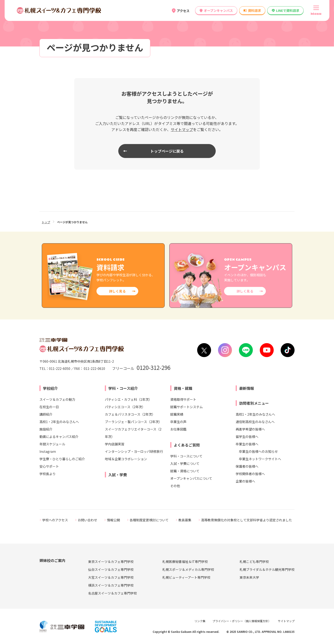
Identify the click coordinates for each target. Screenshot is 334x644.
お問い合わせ (87, 520)
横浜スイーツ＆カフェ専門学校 (111, 585)
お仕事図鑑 (178, 429)
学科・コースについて (186, 456)
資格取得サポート (183, 399)
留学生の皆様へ (247, 437)
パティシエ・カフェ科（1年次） (128, 399)
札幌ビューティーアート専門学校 (186, 577)
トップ (46, 222)
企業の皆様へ (245, 481)
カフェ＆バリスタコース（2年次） (130, 414)
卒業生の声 (178, 422)
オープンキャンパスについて (191, 478)
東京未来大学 (249, 577)
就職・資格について (185, 471)
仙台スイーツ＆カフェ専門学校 (111, 569)
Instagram (48, 451)
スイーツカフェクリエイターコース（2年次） (133, 433)
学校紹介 (50, 388)
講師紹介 (46, 414)
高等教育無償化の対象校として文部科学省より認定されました (247, 520)
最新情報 (247, 388)
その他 (175, 486)
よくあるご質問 (187, 445)
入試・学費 (118, 475)
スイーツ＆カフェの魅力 (57, 399)
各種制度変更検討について (149, 520)
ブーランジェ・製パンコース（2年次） (133, 422)
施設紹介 (46, 429)
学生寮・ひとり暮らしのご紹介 (62, 459)
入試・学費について (185, 463)
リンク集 (200, 621)
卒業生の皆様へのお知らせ (258, 451)
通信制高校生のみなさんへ (255, 422)
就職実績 (177, 414)
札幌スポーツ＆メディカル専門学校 (188, 569)
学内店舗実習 (115, 444)
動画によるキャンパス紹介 (59, 437)
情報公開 (113, 520)
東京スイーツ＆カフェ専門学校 (111, 562)
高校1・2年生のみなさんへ (59, 422)
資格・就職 (183, 388)
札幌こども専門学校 (254, 562)
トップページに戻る (167, 151)
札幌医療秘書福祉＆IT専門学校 (185, 562)
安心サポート (49, 466)
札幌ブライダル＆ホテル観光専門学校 (267, 569)
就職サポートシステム (186, 407)
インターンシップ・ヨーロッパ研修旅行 (134, 451)
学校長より (48, 474)
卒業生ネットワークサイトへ (260, 459)
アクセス (183, 11)
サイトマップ (182, 129)
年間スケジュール (52, 444)
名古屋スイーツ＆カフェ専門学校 (112, 593)
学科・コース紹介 (123, 388)
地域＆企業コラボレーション (126, 459)
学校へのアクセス (55, 520)
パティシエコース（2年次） (125, 407)
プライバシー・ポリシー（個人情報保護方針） (242, 621)
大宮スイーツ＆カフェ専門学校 (111, 577)
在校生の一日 (49, 407)
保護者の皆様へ (247, 466)
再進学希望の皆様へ (250, 429)
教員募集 (185, 520)
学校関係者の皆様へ (250, 474)
